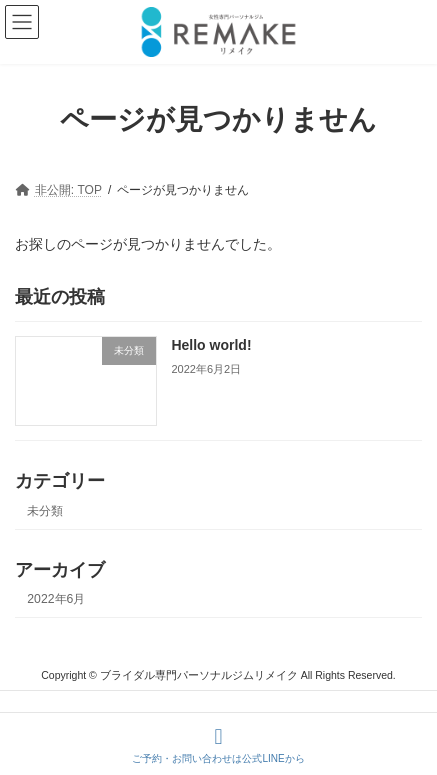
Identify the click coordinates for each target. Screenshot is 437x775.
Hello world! (211, 345)
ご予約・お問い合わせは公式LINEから (218, 745)
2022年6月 (56, 599)
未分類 (45, 511)
